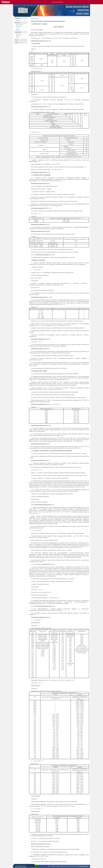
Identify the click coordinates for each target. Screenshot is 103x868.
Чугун (17, 28)
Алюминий (18, 26)
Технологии (19, 34)
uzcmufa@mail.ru (83, 866)
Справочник (18, 32)
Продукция (18, 23)
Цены (16, 40)
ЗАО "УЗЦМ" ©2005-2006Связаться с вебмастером (21, 866)
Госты (17, 38)
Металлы (18, 36)
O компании (18, 18)
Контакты (18, 20)
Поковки (18, 30)
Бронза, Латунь (19, 25)
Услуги (17, 42)
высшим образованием (58, 2)
